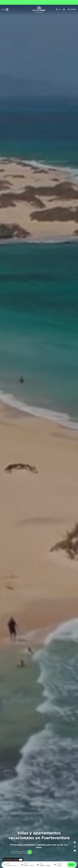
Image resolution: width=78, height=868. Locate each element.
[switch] (20, 860)
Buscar (71, 865)
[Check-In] (64, 10)
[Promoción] (61, 866)
